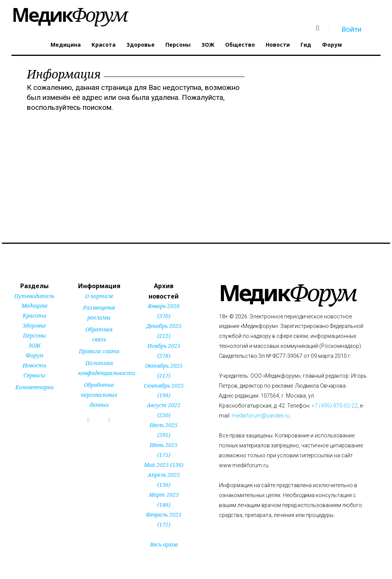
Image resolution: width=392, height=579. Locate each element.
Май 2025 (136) (164, 465)
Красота (104, 45)
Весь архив (164, 544)
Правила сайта (99, 351)
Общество (240, 45)
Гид (306, 45)
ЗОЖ (208, 45)
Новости (278, 45)
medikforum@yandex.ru (261, 416)
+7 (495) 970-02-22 (335, 406)
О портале (99, 296)
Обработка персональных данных (99, 395)
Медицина (66, 45)
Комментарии (34, 387)
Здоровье (140, 45)
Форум (332, 45)
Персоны (178, 45)
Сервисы (34, 375)
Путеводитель (34, 296)
